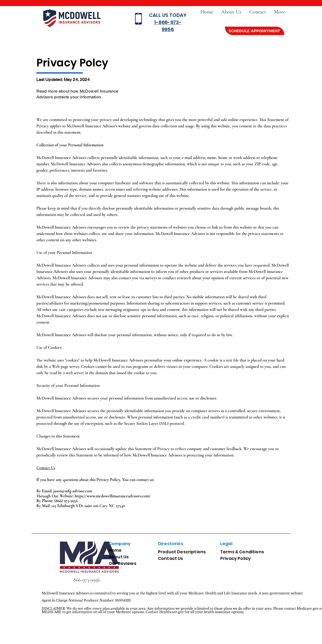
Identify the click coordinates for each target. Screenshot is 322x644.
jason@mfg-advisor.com (73, 491)
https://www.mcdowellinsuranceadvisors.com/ (113, 496)
